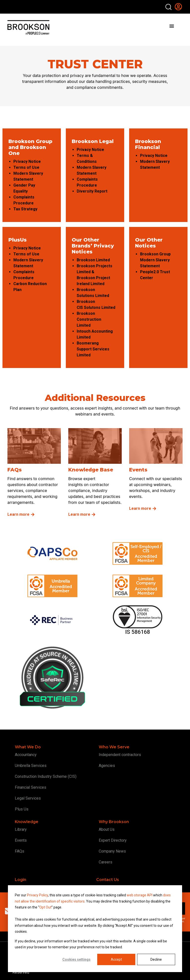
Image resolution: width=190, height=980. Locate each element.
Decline (156, 959)
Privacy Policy (37, 895)
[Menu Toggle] (172, 26)
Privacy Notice (28, 161)
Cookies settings (76, 959)
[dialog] (95, 929)
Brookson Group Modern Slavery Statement (155, 260)
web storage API (140, 895)
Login (21, 880)
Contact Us (108, 880)
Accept (116, 959)
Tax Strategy (26, 209)
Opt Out (45, 907)
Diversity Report (93, 191)
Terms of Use (27, 167)
